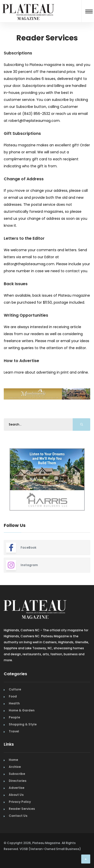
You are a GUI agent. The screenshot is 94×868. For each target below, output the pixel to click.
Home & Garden (22, 710)
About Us (16, 795)
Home (13, 760)
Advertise (17, 788)
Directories (18, 781)
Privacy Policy (20, 802)
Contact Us (18, 816)
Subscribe (17, 774)
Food (13, 696)
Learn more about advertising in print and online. (46, 372)
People (14, 717)
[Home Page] (28, 6)
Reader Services (22, 809)
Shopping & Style (23, 724)
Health (14, 703)
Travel (14, 731)
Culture (15, 689)
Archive (15, 767)
